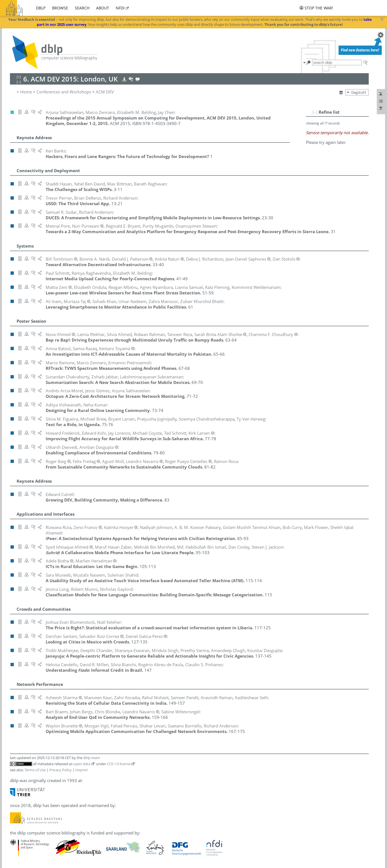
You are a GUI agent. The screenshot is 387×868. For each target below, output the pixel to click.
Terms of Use (35, 770)
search (82, 8)
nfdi (120, 8)
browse (60, 8)
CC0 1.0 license (119, 764)
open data (82, 764)
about (103, 8)
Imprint (82, 770)
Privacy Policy (60, 770)
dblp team (91, 758)
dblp (41, 8)
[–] (315, 112)
